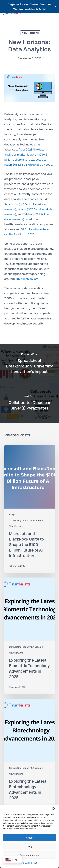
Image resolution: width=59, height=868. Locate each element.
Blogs (12, 514)
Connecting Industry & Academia (26, 520)
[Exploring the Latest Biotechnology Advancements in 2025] (30, 757)
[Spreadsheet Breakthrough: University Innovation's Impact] (29, 364)
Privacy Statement (29, 863)
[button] (54, 808)
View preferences (30, 855)
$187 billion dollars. (27, 279)
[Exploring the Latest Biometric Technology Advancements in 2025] (30, 636)
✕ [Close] (56, 7)
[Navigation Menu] (54, 13)
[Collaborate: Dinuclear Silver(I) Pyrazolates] (29, 403)
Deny (29, 846)
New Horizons (30, 33)
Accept (30, 838)
